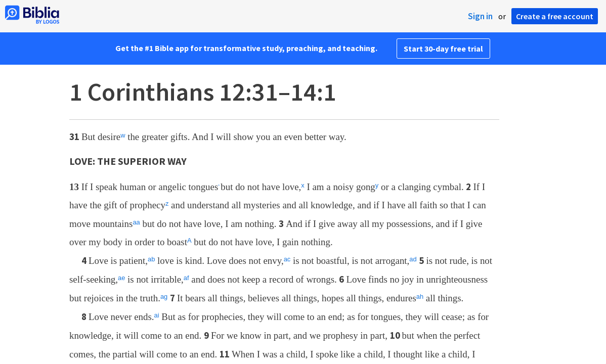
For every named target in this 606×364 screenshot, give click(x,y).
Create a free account (555, 16)
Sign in (480, 16)
